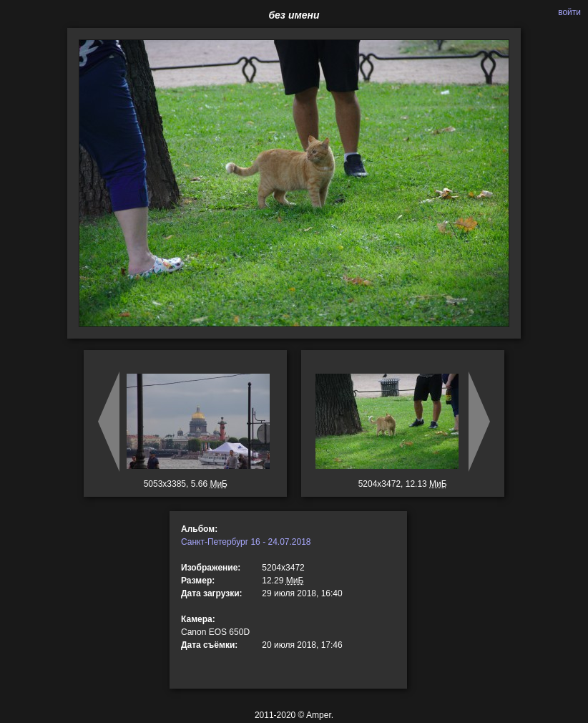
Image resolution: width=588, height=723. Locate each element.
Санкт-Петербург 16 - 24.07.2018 (246, 542)
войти (569, 12)
